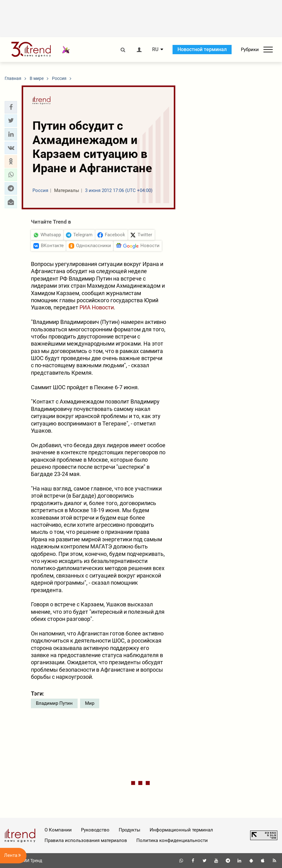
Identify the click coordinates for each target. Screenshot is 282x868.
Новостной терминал (202, 49)
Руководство (95, 830)
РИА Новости (97, 307)
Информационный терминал (181, 830)
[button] (11, 107)
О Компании (58, 830)
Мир (90, 703)
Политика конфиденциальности (172, 840)
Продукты (130, 830)
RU (155, 50)
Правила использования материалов (86, 840)
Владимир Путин (54, 703)
